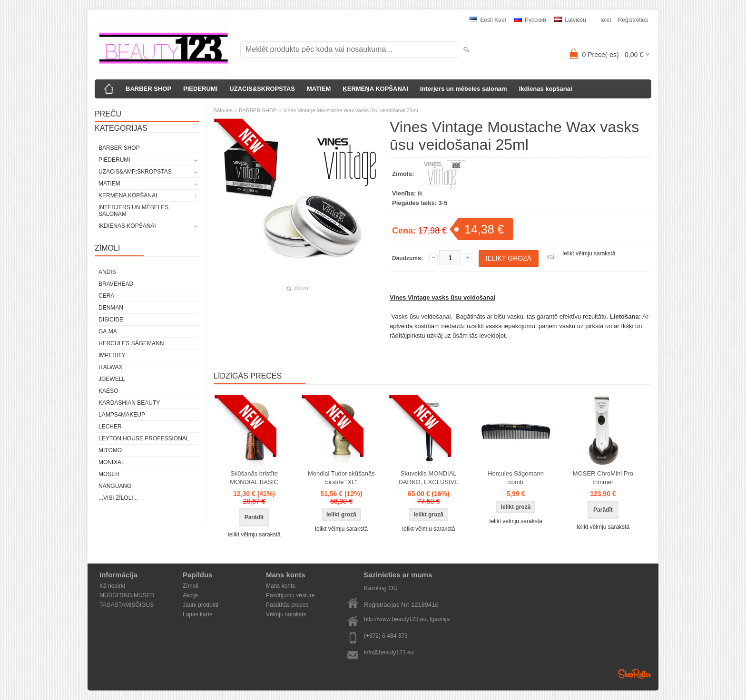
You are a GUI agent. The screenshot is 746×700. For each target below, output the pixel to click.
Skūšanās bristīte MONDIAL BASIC (254, 478)
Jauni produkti (201, 605)
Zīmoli (191, 586)
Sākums (223, 110)
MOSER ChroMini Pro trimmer (603, 478)
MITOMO (110, 450)
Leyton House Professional (144, 438)
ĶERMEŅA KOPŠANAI (375, 89)
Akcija (190, 595)
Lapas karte (198, 614)
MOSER (109, 474)
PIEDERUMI (200, 89)
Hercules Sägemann (131, 343)
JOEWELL (112, 379)
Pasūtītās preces (287, 605)
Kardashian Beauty (129, 403)
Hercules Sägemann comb (516, 478)
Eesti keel (488, 20)
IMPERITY (112, 355)
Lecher (110, 427)
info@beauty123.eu (389, 652)
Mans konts (280, 586)
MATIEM (319, 89)
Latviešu (570, 20)
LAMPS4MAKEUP (122, 415)
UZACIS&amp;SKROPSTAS (135, 172)
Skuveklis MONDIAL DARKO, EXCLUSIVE (428, 478)
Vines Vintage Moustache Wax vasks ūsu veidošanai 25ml (351, 110)
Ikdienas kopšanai (546, 89)
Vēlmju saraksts (286, 614)
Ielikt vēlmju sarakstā (589, 253)
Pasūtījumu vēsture (290, 595)
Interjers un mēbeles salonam (464, 89)
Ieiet (606, 20)
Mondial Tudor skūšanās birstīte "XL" (341, 478)
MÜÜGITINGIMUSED (127, 595)
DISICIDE (111, 320)
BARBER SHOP (148, 89)
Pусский (530, 20)
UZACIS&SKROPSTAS (262, 89)
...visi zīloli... (118, 498)
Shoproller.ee (635, 674)
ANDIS (107, 272)
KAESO (108, 391)
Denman (111, 308)
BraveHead (116, 284)
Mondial (112, 462)
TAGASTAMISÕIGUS (127, 605)
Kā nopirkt (112, 586)
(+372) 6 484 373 (386, 636)
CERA (106, 296)
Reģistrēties (633, 20)
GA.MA (108, 331)
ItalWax (110, 367)
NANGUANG (115, 486)
